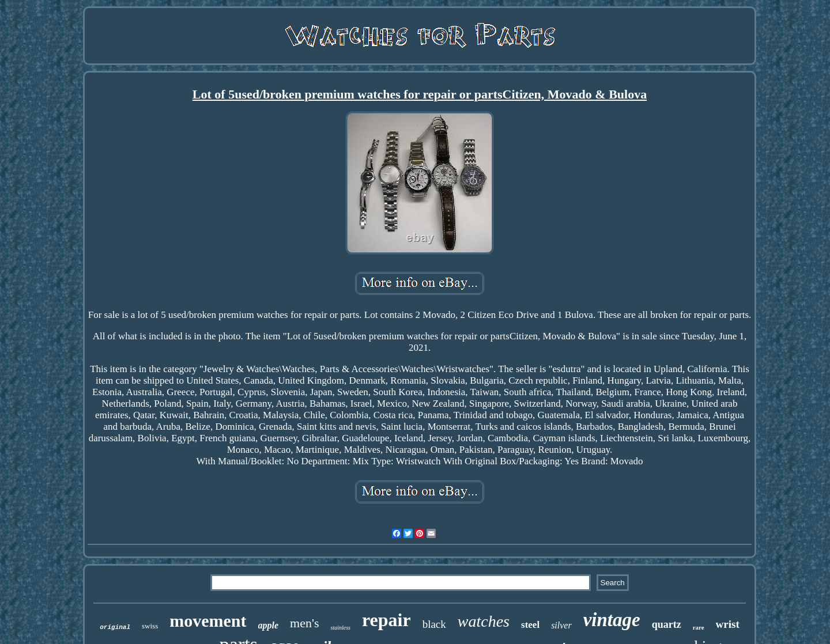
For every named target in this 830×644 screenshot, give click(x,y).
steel (530, 625)
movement (208, 621)
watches (484, 621)
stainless (340, 628)
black (434, 624)
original (115, 627)
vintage (612, 620)
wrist (728, 624)
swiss (150, 626)
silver (561, 625)
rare (699, 627)
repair (386, 620)
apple (269, 625)
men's (304, 623)
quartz (667, 624)
